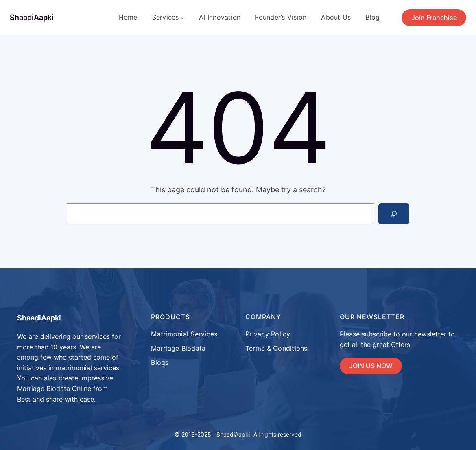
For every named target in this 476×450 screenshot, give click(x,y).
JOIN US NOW (371, 366)
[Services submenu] (183, 18)
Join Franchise (434, 18)
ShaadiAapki (32, 17)
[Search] (394, 214)
